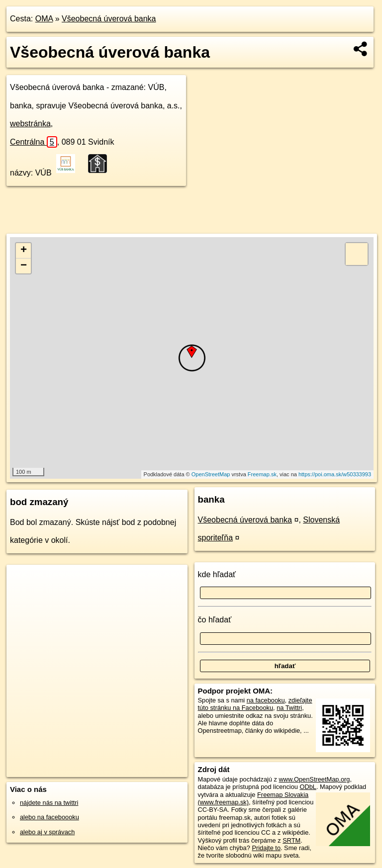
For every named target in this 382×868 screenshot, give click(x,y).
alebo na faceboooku (49, 817)
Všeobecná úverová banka (109, 19)
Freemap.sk (262, 474)
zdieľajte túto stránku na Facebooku (255, 704)
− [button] (24, 266)
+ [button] (24, 251)
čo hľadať (215, 620)
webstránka (30, 124)
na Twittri (289, 708)
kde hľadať (217, 574)
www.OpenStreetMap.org (314, 779)
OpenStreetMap (211, 474)
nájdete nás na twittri (49, 803)
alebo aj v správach (47, 832)
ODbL (308, 787)
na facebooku (266, 700)
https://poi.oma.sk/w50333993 (335, 474)
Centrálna (34, 142)
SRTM (291, 840)
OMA (44, 19)
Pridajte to (266, 848)
